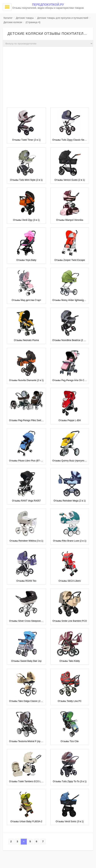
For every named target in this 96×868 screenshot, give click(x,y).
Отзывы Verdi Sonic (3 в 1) (70, 821)
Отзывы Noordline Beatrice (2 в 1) (70, 340)
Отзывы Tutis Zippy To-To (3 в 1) (70, 781)
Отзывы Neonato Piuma (26, 340)
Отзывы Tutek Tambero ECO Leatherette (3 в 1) (34, 781)
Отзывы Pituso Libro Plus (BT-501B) (28, 461)
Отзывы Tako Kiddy (70, 661)
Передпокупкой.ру (48, 5)
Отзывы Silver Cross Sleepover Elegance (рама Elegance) (39, 621)
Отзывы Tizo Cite (70, 741)
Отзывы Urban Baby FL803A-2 (26, 821)
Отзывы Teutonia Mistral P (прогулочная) (30, 741)
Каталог (8, 18)
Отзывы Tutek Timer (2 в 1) (26, 140)
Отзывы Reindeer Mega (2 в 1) (70, 501)
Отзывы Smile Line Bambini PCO (70, 621)
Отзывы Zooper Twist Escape (70, 260)
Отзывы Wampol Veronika (70, 220)
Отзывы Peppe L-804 (70, 420)
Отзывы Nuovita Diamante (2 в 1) (26, 380)
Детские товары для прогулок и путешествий (63, 18)
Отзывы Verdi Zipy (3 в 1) (26, 220)
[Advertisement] (48, 78)
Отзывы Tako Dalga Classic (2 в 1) (27, 701)
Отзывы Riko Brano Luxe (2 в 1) (70, 541)
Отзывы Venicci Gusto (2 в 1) (70, 180)
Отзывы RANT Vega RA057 (26, 501)
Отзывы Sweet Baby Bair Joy (26, 661)
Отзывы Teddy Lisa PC (70, 701)
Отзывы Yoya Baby (26, 260)
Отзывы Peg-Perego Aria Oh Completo (73, 380)
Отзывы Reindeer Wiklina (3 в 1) (26, 541)
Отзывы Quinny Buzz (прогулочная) (71, 461)
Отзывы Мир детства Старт (26, 300)
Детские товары (25, 18)
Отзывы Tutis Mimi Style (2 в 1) (26, 180)
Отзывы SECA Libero (70, 581)
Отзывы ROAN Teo (26, 581)
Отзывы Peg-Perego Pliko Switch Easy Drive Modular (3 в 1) (40, 420)
